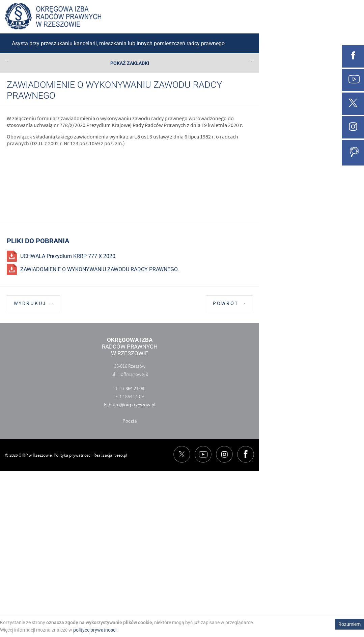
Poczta (130, 421)
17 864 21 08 (132, 388)
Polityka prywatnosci (73, 455)
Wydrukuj (33, 303)
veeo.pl (121, 455)
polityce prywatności (95, 630)
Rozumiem (349, 624)
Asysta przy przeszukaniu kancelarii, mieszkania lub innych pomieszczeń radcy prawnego (118, 43)
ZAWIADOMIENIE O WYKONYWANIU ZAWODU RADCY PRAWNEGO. (100, 269)
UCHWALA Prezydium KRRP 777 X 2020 (68, 256)
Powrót (229, 303)
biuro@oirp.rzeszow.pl (132, 404)
